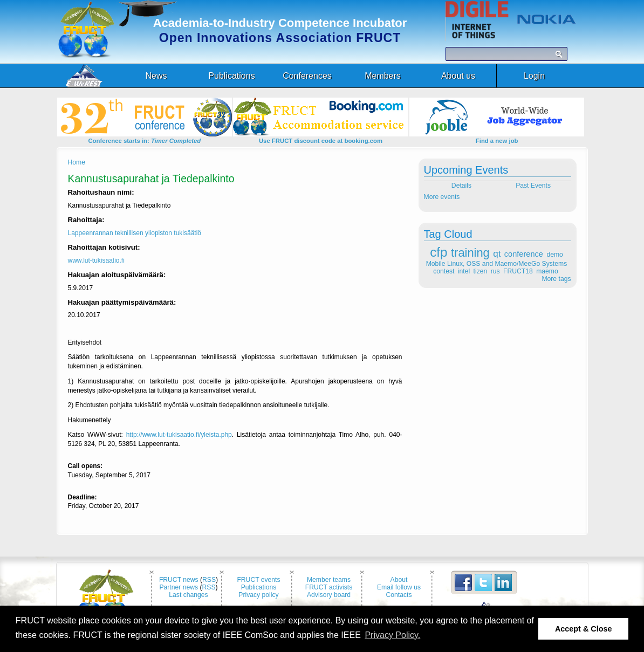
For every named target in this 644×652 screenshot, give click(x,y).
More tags (556, 279)
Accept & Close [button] (584, 629)
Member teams (329, 580)
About (399, 580)
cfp (439, 252)
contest (444, 271)
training (470, 253)
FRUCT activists (329, 587)
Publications (259, 587)
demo (554, 255)
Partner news (179, 587)
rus (495, 271)
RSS (209, 580)
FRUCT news (179, 580)
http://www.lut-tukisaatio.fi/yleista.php (179, 435)
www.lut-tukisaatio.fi (96, 260)
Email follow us (399, 587)
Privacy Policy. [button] (392, 635)
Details (460, 186)
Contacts (399, 595)
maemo (547, 271)
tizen (481, 271)
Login (534, 76)
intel (464, 271)
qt (497, 254)
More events (442, 197)
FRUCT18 (518, 271)
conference (524, 254)
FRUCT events (258, 580)
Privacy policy (258, 595)
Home (77, 162)
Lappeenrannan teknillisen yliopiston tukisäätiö (135, 233)
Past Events (534, 186)
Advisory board (329, 595)
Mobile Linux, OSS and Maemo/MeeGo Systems (496, 264)
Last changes (188, 595)
